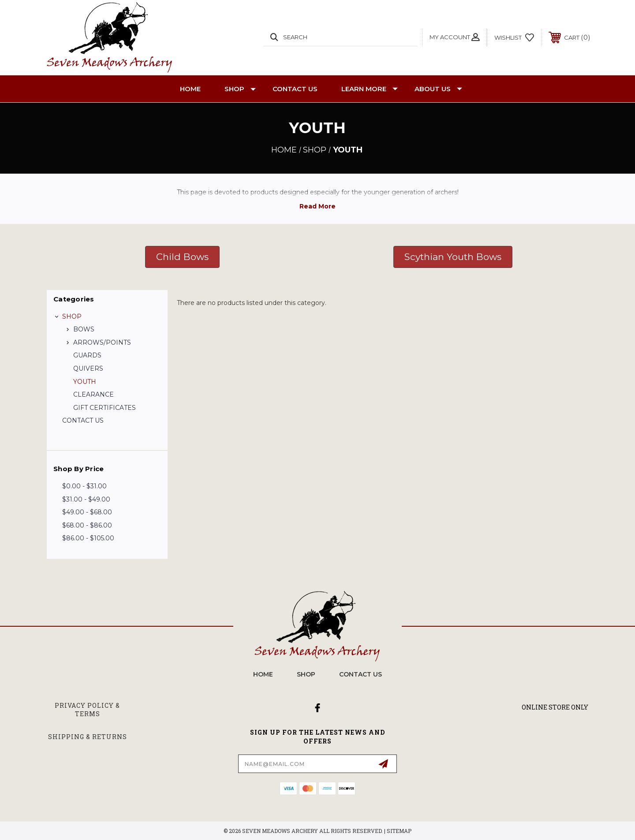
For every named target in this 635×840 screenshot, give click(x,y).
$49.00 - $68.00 (87, 512)
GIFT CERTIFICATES (105, 408)
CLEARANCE (93, 394)
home (263, 674)
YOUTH (85, 382)
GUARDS (87, 355)
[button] (182, 257)
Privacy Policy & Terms (87, 710)
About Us (438, 89)
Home (190, 89)
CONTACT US (295, 89)
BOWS (84, 329)
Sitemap (399, 831)
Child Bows (182, 257)
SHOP (240, 89)
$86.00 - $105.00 (88, 538)
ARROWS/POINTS (102, 342)
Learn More (370, 89)
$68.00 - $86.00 (87, 525)
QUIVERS (88, 368)
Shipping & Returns (88, 737)
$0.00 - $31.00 (84, 486)
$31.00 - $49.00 (86, 499)
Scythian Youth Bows (453, 257)
